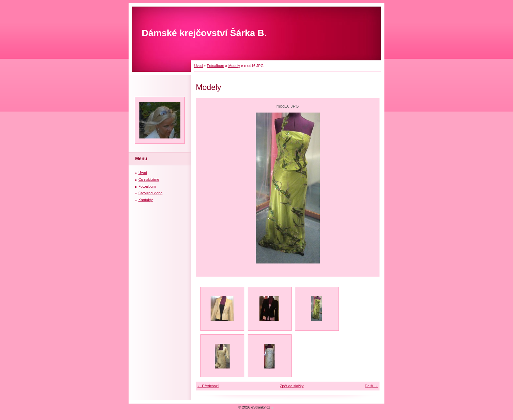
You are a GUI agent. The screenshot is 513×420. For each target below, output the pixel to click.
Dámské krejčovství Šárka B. (204, 33)
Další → (371, 386)
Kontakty (146, 200)
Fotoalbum (216, 66)
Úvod (198, 66)
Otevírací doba (150, 193)
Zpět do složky (292, 386)
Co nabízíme (149, 179)
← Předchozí (208, 386)
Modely (234, 66)
